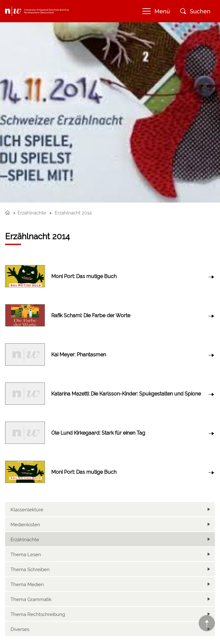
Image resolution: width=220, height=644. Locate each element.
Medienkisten (25, 525)
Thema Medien (27, 584)
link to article (110, 277)
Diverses (20, 629)
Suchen (195, 11)
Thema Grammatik (31, 599)
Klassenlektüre (27, 510)
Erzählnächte (25, 540)
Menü (156, 11)
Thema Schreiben (30, 570)
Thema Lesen (26, 555)
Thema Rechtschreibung (38, 614)
